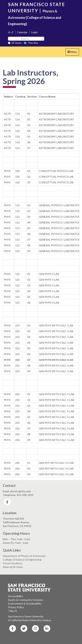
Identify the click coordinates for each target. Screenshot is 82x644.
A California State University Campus (30, 620)
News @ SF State (13, 567)
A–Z (11, 32)
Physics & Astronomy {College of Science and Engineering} (35, 17)
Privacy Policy (16, 607)
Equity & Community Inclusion (26, 600)
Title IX (13, 611)
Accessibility (15, 596)
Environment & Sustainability (25, 603)
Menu (73, 53)
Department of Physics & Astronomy (24, 556)
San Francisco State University (26, 616)
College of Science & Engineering (22, 560)
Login (35, 32)
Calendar (22, 32)
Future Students (13, 563)
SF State (15, 43)
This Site (31, 43)
